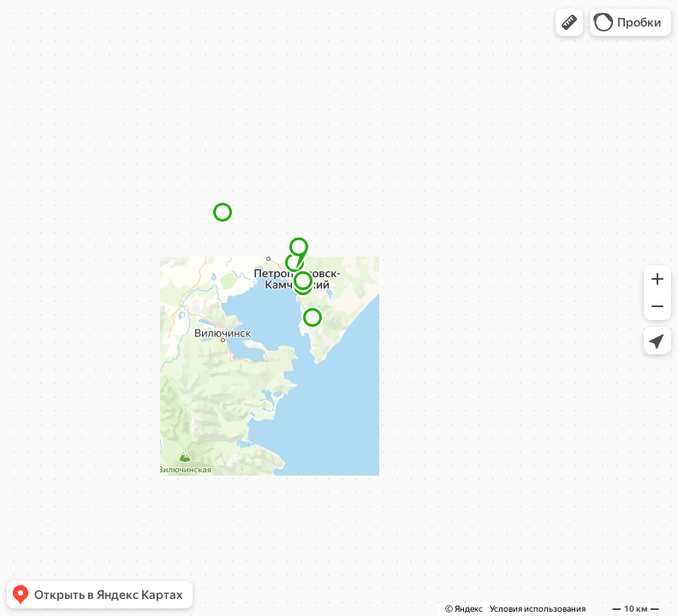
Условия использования (538, 609)
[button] (569, 22)
